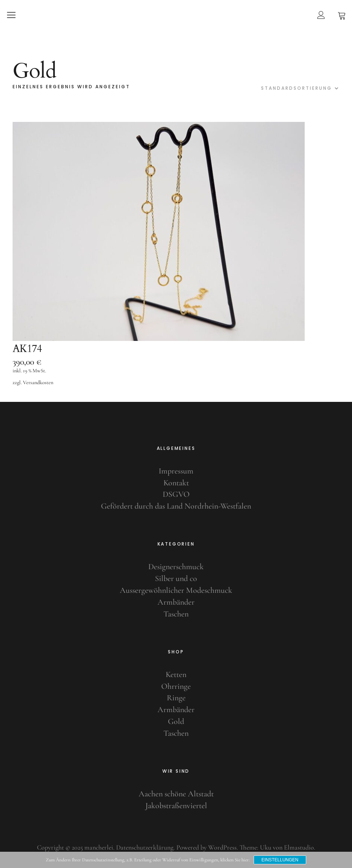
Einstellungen (280, 860)
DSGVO (176, 494)
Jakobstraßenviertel (176, 806)
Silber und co (176, 578)
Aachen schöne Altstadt (176, 794)
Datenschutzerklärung (145, 847)
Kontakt (176, 483)
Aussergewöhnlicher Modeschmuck (176, 590)
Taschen (176, 614)
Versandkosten (38, 382)
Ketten (176, 674)
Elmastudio (299, 847)
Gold (176, 721)
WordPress (222, 847)
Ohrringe (176, 686)
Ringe (176, 698)
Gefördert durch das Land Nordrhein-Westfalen (176, 506)
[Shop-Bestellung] (299, 88)
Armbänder (176, 602)
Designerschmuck (176, 567)
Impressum (176, 471)
